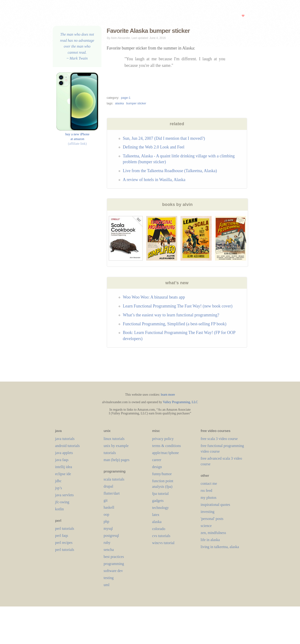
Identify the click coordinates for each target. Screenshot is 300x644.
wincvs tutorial (163, 543)
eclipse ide (63, 474)
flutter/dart (112, 493)
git (106, 500)
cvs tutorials (161, 536)
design (157, 467)
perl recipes (64, 543)
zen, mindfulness (213, 533)
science (206, 526)
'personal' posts (212, 519)
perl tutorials (65, 528)
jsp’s (58, 488)
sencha (109, 550)
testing (109, 578)
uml (107, 585)
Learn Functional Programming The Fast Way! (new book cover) (178, 306)
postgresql (111, 536)
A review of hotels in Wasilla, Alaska (154, 180)
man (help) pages (116, 460)
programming (114, 564)
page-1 (126, 98)
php (106, 521)
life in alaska (210, 540)
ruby (107, 543)
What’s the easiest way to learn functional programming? (171, 315)
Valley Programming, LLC (180, 402)
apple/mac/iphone (165, 453)
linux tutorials (114, 439)
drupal (108, 486)
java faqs (62, 460)
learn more (168, 395)
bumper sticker (136, 103)
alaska (120, 103)
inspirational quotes (215, 505)
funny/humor (162, 474)
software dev (113, 571)
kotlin (59, 509)
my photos (208, 498)
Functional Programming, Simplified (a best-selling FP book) (175, 324)
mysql (108, 528)
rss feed (206, 491)
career (157, 460)
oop (106, 514)
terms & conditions (167, 446)
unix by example (116, 446)
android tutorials (67, 446)
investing (208, 512)
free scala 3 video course (219, 439)
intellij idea (64, 467)
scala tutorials (114, 479)
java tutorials (65, 439)
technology (160, 508)
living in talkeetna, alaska (220, 547)
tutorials (110, 453)
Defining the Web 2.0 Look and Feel (154, 147)
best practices (114, 557)
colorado (159, 529)
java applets (64, 453)
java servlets (64, 495)
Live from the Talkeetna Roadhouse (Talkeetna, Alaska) (170, 171)
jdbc (58, 481)
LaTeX (156, 515)
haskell (109, 507)
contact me (209, 483)
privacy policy (163, 439)
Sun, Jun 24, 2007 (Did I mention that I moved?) (164, 138)
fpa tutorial (160, 494)
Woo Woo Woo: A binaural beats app (154, 297)
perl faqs (62, 536)
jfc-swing (62, 502)
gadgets (158, 501)
